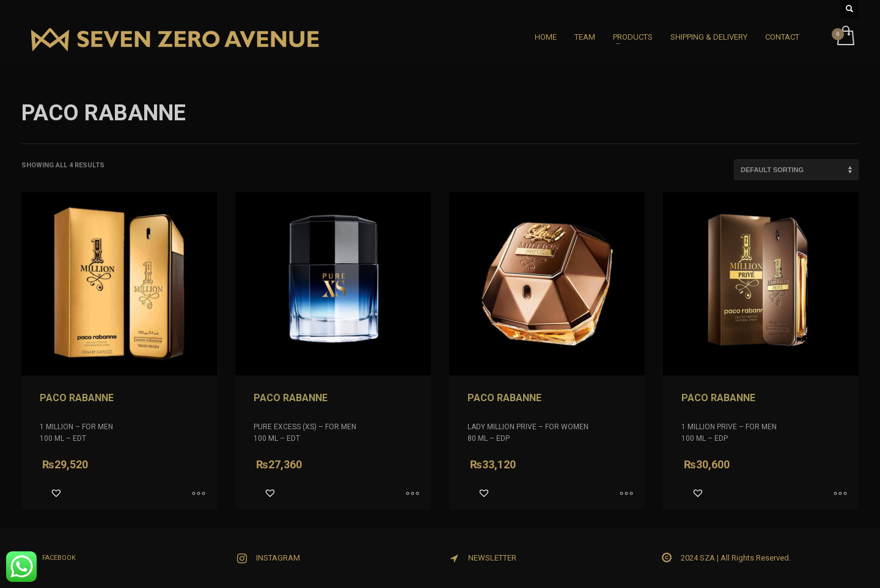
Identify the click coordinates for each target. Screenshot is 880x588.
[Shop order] (796, 170)
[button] (56, 493)
